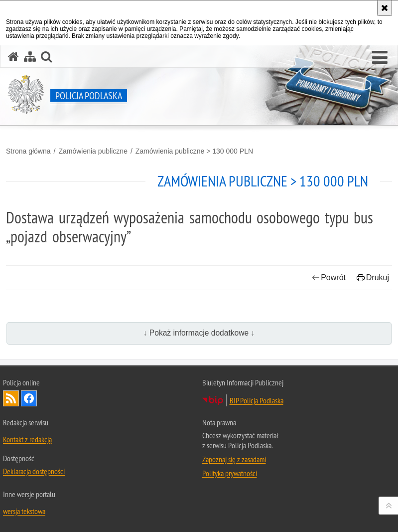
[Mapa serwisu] (30, 57)
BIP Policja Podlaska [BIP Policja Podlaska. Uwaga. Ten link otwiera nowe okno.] (257, 400)
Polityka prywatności (230, 473)
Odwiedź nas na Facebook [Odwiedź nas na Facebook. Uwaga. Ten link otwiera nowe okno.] (29, 398)
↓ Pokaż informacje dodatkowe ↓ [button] (199, 333)
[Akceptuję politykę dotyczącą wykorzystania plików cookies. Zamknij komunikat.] (385, 8)
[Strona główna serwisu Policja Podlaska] (13, 57)
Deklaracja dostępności (34, 471)
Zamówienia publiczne (93, 151)
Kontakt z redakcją (27, 439)
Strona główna (28, 151)
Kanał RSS (11, 398)
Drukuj (373, 277)
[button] (380, 58)
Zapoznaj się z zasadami (234, 459)
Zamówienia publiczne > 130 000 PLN (194, 151)
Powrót (329, 277)
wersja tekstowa (24, 511)
